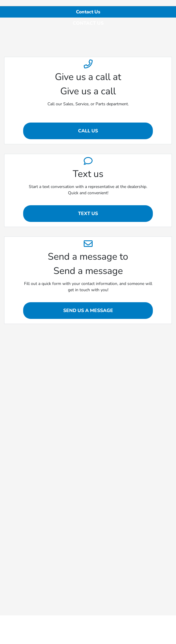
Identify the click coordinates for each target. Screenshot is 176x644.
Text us (88, 214)
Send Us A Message (88, 311)
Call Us (88, 131)
